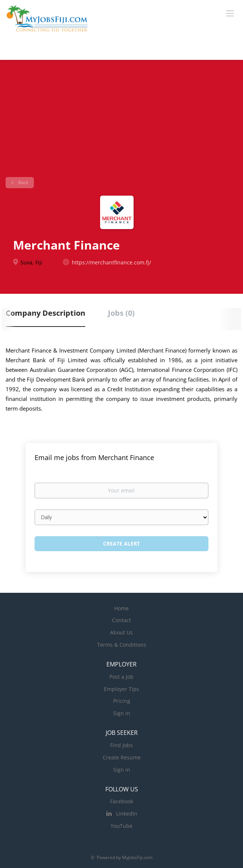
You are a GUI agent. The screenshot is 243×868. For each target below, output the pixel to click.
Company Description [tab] (45, 313)
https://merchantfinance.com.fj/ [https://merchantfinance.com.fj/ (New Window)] (111, 262)
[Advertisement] (122, 121)
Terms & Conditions (122, 645)
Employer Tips (122, 689)
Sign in (122, 713)
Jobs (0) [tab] (121, 313)
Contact (122, 620)
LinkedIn (127, 814)
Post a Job (122, 677)
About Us (122, 632)
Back (23, 182)
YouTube (122, 826)
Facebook (122, 801)
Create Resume (122, 757)
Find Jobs (122, 745)
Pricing (122, 701)
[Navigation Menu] (230, 13)
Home (122, 608)
